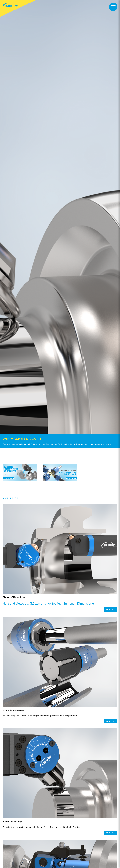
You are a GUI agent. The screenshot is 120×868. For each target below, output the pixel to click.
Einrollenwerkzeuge (12, 822)
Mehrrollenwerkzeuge (13, 710)
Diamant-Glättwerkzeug (14, 597)
